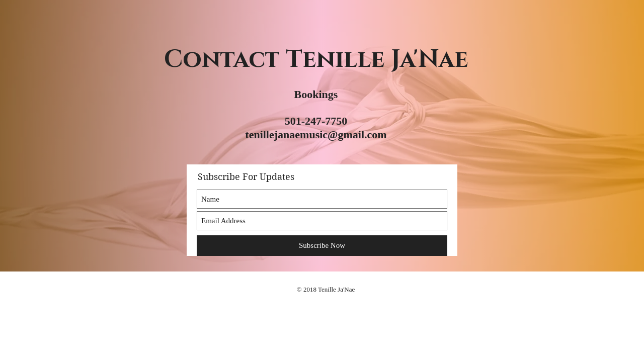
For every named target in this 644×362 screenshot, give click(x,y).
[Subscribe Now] (322, 246)
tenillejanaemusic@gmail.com (316, 134)
